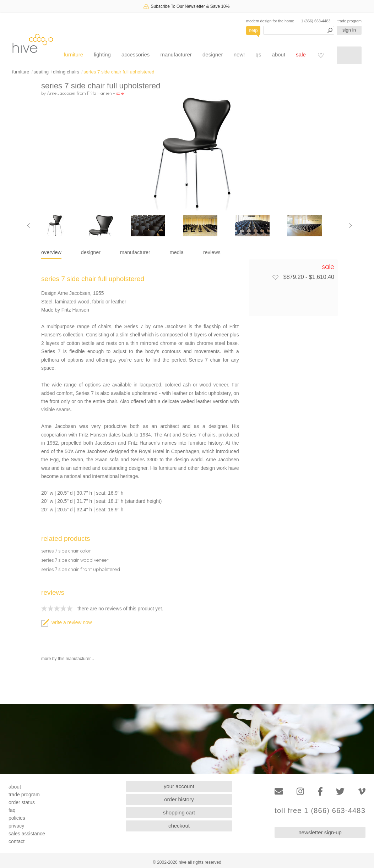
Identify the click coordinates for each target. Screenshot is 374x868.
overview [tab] (51, 252)
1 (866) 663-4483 (316, 21)
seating (41, 72)
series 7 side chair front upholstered (81, 569)
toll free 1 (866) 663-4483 (320, 811)
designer (213, 54)
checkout (179, 826)
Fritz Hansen (99, 93)
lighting (102, 54)
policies (17, 818)
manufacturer (176, 54)
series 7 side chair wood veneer (75, 560)
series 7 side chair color (66, 551)
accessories (135, 54)
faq (12, 810)
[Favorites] (321, 55)
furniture (73, 54)
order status (22, 802)
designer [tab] (91, 252)
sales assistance (27, 834)
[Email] (279, 792)
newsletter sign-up (320, 832)
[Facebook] (320, 792)
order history (179, 799)
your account (179, 786)
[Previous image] (29, 226)
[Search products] (299, 30)
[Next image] (350, 226)
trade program (349, 21)
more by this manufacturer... (68, 659)
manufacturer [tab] (135, 252)
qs (259, 54)
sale (301, 54)
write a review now (66, 623)
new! (239, 54)
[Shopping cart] (349, 55)
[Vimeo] (362, 792)
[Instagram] (300, 792)
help (253, 30)
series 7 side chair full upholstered (119, 72)
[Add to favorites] (275, 277)
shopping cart (179, 812)
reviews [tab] (212, 252)
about (279, 54)
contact (17, 841)
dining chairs (66, 72)
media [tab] (177, 252)
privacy (16, 826)
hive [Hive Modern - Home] (33, 43)
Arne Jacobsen (61, 93)
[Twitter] (340, 792)
